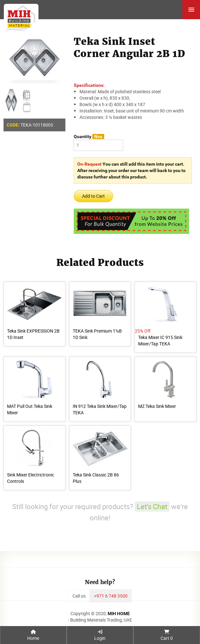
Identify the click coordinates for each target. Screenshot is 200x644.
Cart (167, 635)
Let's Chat (152, 506)
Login (100, 635)
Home (33, 635)
